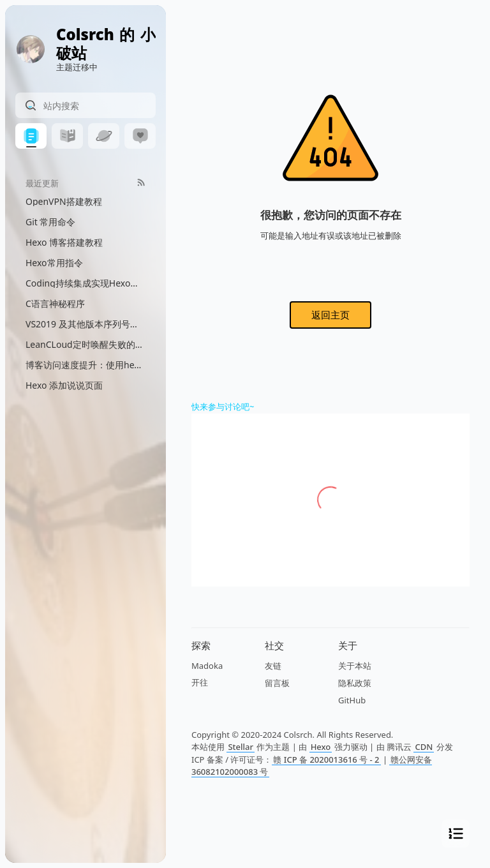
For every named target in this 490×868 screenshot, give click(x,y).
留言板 (277, 683)
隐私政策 (355, 683)
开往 (200, 682)
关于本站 (355, 666)
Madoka (207, 666)
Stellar (241, 747)
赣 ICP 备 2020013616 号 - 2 (326, 759)
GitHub (352, 700)
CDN (424, 747)
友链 (273, 666)
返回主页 (330, 315)
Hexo (321, 747)
